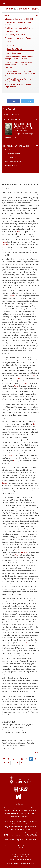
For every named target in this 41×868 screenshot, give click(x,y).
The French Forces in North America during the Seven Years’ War (19, 58)
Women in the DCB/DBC (14, 162)
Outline (6, 15)
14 (17, 759)
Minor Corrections (11, 114)
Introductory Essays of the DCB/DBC (19, 19)
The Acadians (10, 68)
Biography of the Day (12, 119)
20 (8, 763)
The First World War (13, 154)
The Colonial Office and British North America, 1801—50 (19, 80)
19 (4, 763)
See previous (10, 138)
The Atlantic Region (12, 31)
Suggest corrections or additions (21, 859)
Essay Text (11, 45)
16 (26, 759)
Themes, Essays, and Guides (16, 146)
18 (35, 759)
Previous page (34, 752)
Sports (7, 149)
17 (31, 759)
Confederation (10, 158)
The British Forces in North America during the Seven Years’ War (19, 63)
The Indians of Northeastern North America (18, 24)
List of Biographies (14, 53)
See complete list (13, 165)
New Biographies (10, 109)
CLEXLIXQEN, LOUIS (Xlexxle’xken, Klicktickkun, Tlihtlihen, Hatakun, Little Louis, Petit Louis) (24, 127)
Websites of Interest (27, 863)
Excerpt (10, 42)
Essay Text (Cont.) (14, 49)
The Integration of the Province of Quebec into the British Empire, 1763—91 (20, 73)
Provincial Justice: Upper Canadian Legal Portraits (18, 86)
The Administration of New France (18, 38)
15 (22, 759)
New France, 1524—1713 (15, 35)
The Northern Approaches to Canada (19, 28)
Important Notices (13, 863)
